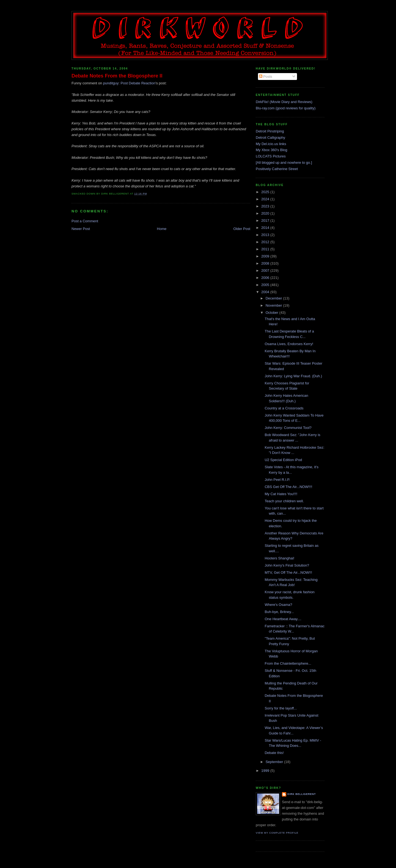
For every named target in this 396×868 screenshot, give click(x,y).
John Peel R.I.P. (277, 480)
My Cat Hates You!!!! (281, 494)
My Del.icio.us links (271, 144)
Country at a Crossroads (284, 408)
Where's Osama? (278, 605)
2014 (266, 228)
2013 (266, 235)
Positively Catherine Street (277, 169)
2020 (266, 213)
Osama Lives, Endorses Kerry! (289, 344)
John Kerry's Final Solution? (287, 565)
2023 (266, 206)
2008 (266, 263)
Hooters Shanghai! (279, 558)
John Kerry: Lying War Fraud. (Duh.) (293, 376)
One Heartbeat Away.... (283, 619)
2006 (266, 278)
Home (162, 229)
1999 (266, 771)
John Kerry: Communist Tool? (288, 428)
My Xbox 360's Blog (272, 150)
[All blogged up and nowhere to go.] (284, 163)
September (275, 762)
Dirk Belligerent (302, 794)
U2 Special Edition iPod (283, 460)
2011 (266, 249)
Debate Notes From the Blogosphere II (117, 76)
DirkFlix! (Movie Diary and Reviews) (284, 102)
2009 (266, 256)
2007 (266, 271)
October (273, 313)
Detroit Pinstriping (270, 131)
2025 (266, 192)
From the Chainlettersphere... (288, 663)
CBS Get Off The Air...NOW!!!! (288, 487)
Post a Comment (85, 221)
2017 (266, 221)
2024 (266, 199)
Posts (266, 77)
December (274, 298)
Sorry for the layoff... (281, 708)
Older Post (242, 229)
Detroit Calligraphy (270, 138)
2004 (266, 292)
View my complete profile (277, 833)
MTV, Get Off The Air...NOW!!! (288, 572)
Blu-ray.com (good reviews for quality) (286, 108)
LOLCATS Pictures (271, 156)
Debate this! (274, 753)
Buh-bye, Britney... (279, 612)
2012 (266, 242)
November (274, 305)
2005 (266, 285)
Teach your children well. (284, 501)
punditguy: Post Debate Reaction (129, 83)
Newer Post (81, 229)
